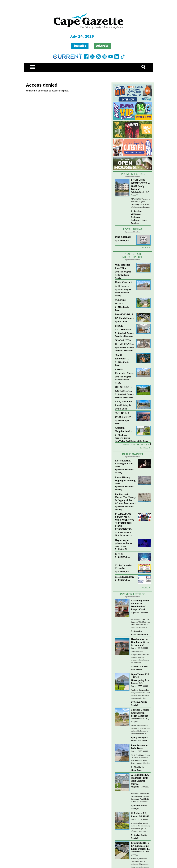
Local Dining (133, 229)
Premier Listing (133, 174)
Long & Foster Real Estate (139, 668)
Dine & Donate (123, 237)
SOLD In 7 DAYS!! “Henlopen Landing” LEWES (121, 302)
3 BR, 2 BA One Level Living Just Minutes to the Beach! (124, 404)
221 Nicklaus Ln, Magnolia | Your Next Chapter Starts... (140, 779)
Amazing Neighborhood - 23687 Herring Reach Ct (123, 430)
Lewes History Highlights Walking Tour (125, 480)
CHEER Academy (125, 577)
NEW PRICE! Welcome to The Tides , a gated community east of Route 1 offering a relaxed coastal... (141, 203)
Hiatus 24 (123, 549)
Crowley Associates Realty (140, 633)
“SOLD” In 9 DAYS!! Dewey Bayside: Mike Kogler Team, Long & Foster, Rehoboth (123, 415)
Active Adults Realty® (139, 703)
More (145, 247)
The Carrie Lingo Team (138, 768)
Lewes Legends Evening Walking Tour (124, 464)
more (145, 588)
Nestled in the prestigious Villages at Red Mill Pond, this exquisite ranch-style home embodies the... (141, 694)
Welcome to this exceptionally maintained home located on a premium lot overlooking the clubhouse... (140, 657)
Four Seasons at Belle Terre (139, 747)
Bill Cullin (123, 321)
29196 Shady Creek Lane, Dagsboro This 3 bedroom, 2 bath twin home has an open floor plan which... (141, 623)
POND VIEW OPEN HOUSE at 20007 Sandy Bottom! (140, 185)
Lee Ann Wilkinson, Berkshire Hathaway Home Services (139, 217)
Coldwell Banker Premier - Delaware (124, 335)
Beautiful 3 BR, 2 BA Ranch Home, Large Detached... (140, 846)
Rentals (143, 448)
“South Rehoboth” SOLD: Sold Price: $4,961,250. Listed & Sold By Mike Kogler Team (124, 357)
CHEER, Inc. (124, 240)
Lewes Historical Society (124, 471)
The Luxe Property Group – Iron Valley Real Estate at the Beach (132, 438)
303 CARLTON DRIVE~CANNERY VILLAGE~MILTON (125, 343)
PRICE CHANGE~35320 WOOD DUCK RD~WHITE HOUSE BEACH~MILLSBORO (125, 328)
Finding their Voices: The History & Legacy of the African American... (125, 499)
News (144, 444)
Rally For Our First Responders (123, 534)
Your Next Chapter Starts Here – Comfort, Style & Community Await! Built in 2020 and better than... (140, 798)
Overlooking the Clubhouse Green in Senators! (140, 642)
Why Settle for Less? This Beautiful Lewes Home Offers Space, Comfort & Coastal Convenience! (125, 267)
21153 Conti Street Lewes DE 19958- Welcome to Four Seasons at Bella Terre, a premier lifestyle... (141, 759)
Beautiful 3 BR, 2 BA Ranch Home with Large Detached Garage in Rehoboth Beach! (124, 317)
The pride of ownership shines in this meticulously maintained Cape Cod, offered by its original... (141, 827)
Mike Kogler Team (122, 308)
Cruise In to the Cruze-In (123, 567)
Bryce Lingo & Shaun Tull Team (139, 739)
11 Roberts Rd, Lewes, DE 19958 (140, 815)
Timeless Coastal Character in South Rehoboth (140, 713)
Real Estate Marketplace (133, 256)
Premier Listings (133, 594)
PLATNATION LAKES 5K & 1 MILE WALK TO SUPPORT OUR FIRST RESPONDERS (124, 522)
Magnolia (135, 787)
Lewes (134, 648)
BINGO (119, 554)
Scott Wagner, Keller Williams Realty (123, 275)
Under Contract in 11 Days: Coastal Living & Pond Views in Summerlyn (124, 284)
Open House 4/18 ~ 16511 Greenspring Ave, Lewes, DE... (140, 679)
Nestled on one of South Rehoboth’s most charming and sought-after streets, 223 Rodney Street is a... (141, 730)
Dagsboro (135, 613)
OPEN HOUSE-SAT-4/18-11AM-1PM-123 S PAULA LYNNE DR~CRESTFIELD (125, 389)
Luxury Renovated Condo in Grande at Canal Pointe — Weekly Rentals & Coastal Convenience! (124, 372)
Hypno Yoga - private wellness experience (123, 543)
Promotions (129, 444)
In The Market (133, 454)
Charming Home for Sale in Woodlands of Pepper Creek (140, 605)
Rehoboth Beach (138, 192)
